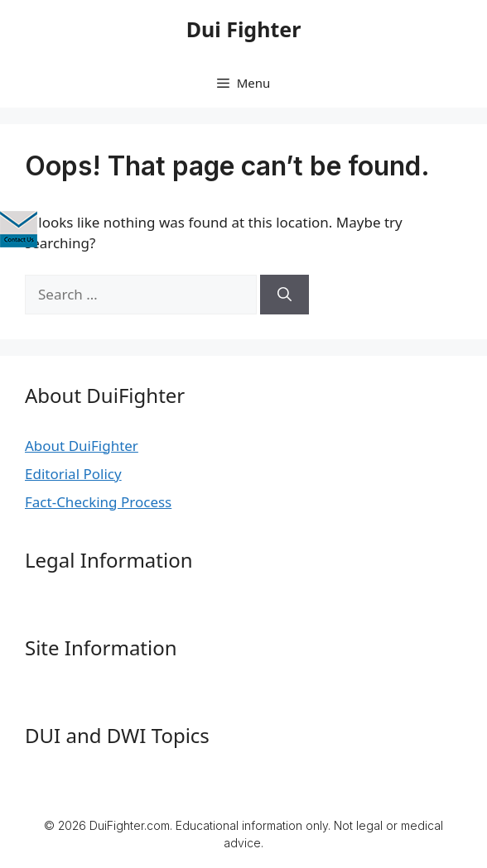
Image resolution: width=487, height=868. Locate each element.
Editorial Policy (73, 474)
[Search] (284, 295)
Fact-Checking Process (98, 502)
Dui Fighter (244, 29)
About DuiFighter (82, 446)
